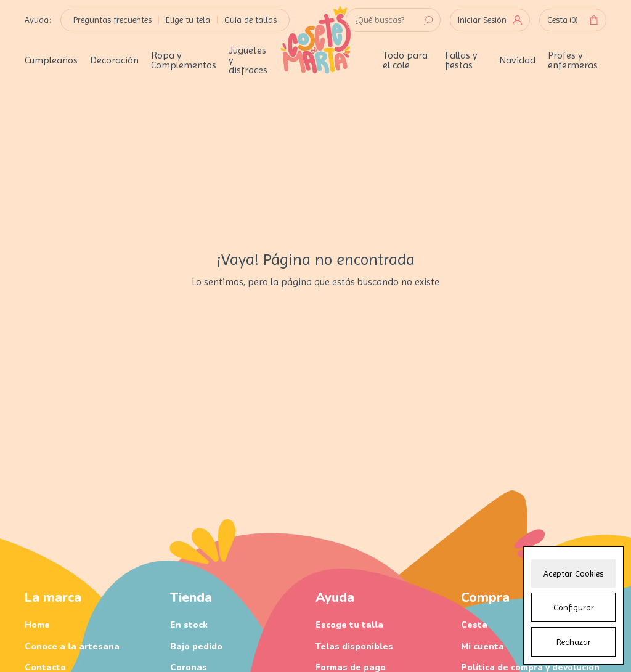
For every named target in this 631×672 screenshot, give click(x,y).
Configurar (574, 607)
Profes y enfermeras (573, 60)
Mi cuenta (482, 646)
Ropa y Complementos (184, 60)
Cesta (573, 20)
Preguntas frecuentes (112, 20)
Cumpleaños (51, 60)
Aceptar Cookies (573, 573)
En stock (189, 625)
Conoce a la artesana (72, 646)
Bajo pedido (196, 646)
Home (37, 625)
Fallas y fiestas (461, 60)
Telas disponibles (354, 646)
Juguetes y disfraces (248, 60)
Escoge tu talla (349, 625)
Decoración (114, 60)
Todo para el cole (405, 60)
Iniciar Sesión (490, 20)
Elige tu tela (188, 20)
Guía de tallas (250, 20)
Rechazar (574, 642)
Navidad (517, 60)
